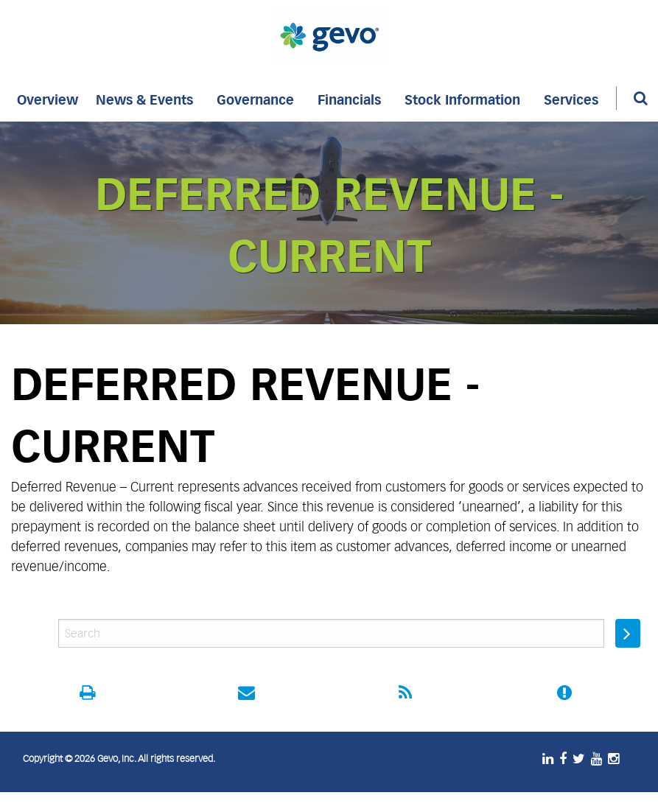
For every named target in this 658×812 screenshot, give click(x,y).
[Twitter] (582, 759)
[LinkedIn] (551, 759)
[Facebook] (566, 759)
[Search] (629, 98)
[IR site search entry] (331, 633)
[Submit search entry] (628, 633)
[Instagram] (616, 759)
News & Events (144, 98)
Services (571, 98)
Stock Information (462, 98)
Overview (48, 98)
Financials (349, 98)
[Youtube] (599, 759)
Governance (255, 98)
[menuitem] (48, 98)
